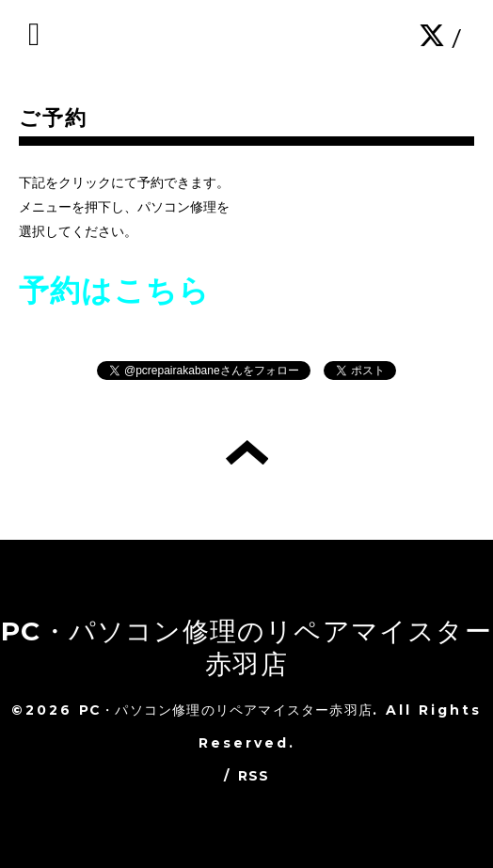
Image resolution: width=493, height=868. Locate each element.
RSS (254, 776)
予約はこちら (114, 290)
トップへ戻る (247, 452)
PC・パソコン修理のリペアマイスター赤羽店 (246, 647)
